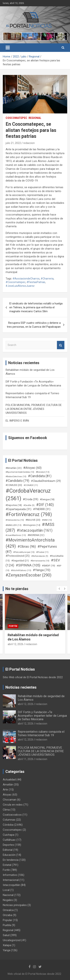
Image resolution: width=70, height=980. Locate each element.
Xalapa (7, 945)
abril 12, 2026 (15, 644)
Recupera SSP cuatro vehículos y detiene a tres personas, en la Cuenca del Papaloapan (34, 325)
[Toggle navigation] (8, 48)
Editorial (8, 850)
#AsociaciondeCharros (26, 279)
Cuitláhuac (9, 840)
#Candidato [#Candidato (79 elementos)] (17, 481)
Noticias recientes (21, 687)
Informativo (10, 875)
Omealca (8, 910)
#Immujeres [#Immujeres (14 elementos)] (32, 525)
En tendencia (11, 860)
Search (61, 345)
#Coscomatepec (15, 282)
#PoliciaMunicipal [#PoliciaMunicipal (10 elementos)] (24, 552)
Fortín (13, 626)
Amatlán (8, 785)
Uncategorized (12, 940)
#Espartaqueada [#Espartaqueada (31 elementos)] (18, 509)
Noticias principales (15, 905)
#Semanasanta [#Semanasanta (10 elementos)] (40, 561)
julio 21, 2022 (13, 143)
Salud (6, 935)
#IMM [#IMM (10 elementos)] (47, 520)
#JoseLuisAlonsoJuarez (20, 286)
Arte (5, 790)
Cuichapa (8, 835)
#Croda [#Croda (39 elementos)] (31, 499)
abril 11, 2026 (26, 759)
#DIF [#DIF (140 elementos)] (45, 505)
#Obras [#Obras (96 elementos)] (27, 546)
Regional (35, 118)
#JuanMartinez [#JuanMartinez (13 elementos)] (16, 535)
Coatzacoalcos (12, 815)
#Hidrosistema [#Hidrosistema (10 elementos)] (15, 520)
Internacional (11, 880)
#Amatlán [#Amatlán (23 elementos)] (14, 468)
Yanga (7, 950)
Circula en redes (13, 805)
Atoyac (7, 795)
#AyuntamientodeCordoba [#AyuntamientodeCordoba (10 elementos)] (20, 472)
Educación (9, 855)
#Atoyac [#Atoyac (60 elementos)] (32, 468)
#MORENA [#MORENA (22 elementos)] (36, 535)
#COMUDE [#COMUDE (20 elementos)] (14, 485)
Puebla (7, 925)
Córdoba (8, 825)
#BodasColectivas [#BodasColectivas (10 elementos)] (16, 477)
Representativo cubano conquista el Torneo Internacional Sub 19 (41, 733)
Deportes (8, 845)
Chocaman (10, 800)
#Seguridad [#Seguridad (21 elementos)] (20, 561)
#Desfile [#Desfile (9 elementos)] (29, 505)
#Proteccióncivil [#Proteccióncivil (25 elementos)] (18, 556)
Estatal (7, 865)
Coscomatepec (16, 118)
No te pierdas (17, 589)
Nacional (8, 895)
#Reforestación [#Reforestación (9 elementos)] (40, 556)
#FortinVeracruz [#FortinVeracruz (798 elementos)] (29, 514)
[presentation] (59, 589)
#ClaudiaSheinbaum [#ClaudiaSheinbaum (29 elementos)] (46, 481)
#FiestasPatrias (36, 282)
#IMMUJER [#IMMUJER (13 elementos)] (14, 525)
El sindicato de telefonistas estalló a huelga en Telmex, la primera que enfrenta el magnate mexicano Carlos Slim (36, 307)
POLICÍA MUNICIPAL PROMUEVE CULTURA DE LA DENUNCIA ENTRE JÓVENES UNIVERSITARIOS (34, 409)
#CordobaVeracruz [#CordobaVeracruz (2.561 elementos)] (28, 495)
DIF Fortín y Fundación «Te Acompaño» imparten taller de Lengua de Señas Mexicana (42, 716)
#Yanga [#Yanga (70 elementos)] (42, 570)
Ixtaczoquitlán (11, 885)
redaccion (29, 143)
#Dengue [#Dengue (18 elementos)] (47, 499)
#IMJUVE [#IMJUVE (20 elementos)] (33, 520)
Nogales (8, 900)
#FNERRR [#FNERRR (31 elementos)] (42, 509)
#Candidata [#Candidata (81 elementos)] (40, 476)
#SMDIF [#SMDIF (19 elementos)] (49, 566)
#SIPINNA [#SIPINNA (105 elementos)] (28, 565)
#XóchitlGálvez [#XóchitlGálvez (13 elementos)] (21, 570)
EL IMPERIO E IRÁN (17, 421)
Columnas (9, 820)
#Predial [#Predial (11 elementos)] (42, 552)
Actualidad (9, 780)
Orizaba (7, 915)
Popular (7, 920)
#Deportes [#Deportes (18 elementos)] (14, 505)
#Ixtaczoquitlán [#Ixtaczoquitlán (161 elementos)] (35, 530)
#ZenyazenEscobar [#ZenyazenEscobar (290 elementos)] (29, 575)
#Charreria (47, 279)
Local (6, 890)
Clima (6, 810)
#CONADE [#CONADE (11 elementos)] (31, 485)
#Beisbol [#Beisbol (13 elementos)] (43, 472)
